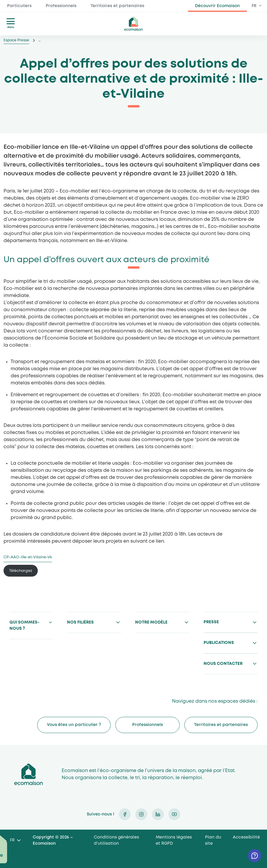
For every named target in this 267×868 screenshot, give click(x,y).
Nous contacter (223, 664)
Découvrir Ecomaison (217, 6)
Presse (211, 622)
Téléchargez (21, 571)
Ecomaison (28, 774)
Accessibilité (246, 837)
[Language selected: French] (15, 841)
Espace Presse (16, 40)
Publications (219, 643)
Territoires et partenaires (117, 6)
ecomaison (134, 24)
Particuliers (19, 6)
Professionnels (61, 6)
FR (254, 6)
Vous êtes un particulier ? (74, 725)
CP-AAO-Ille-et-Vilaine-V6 (28, 557)
